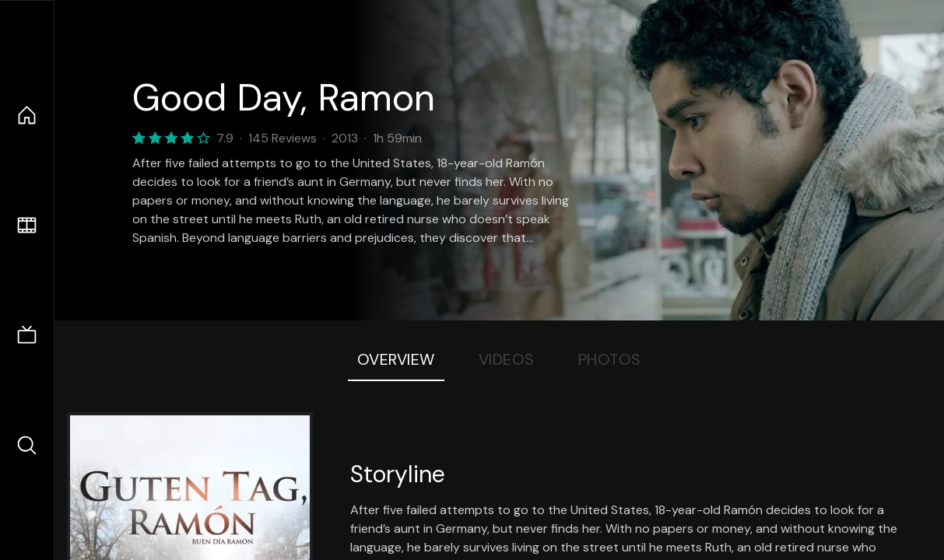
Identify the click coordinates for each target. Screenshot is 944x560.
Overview (396, 359)
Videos (507, 359)
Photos (610, 359)
